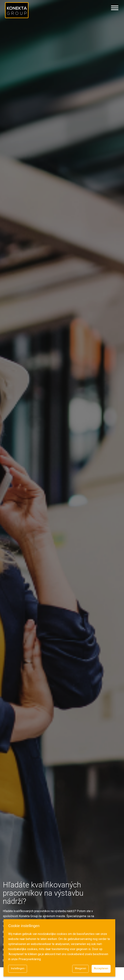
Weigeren (81, 968)
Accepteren (101, 968)
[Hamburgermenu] (115, 8)
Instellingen (18, 968)
